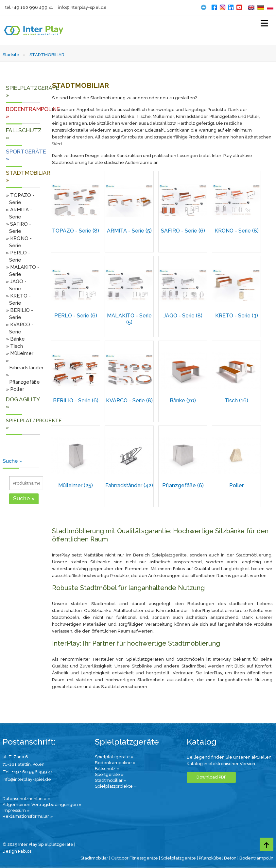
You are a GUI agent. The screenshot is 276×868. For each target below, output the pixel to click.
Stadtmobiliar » (111, 780)
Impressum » (16, 810)
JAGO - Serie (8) (183, 316)
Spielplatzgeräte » (114, 757)
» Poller (15, 389)
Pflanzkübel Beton (218, 858)
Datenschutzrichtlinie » (26, 799)
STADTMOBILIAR (47, 55)
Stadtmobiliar (94, 858)
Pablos (25, 851)
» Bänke (15, 339)
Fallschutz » (107, 769)
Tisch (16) (236, 401)
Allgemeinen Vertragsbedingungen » (42, 804)
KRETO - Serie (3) (237, 316)
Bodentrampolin (256, 858)
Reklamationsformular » (28, 816)
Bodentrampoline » (115, 763)
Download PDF (211, 777)
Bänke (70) (183, 401)
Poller (236, 485)
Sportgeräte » (109, 774)
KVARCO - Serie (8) (129, 401)
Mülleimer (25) (76, 485)
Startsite (11, 55)
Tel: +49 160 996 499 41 (28, 772)
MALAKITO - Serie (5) (129, 319)
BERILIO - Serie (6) (76, 401)
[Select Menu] (264, 25)
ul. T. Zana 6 (15, 757)
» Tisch (14, 346)
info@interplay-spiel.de (82, 7)
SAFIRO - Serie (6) (183, 231)
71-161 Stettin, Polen (24, 764)
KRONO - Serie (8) (237, 231)
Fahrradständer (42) (129, 485)
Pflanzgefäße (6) (183, 485)
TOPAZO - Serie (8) (76, 231)
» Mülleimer (20, 353)
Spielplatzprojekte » (116, 786)
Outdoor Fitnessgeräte (135, 858)
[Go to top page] (267, 844)
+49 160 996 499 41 (33, 7)
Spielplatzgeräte (178, 858)
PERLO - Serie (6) (76, 316)
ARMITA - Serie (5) (129, 231)
